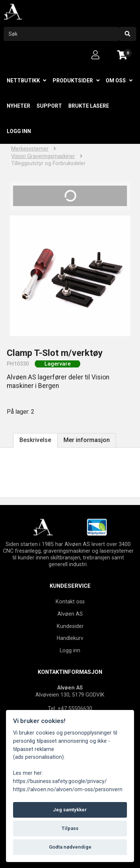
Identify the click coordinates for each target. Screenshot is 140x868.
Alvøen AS (70, 614)
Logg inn (19, 131)
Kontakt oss (70, 602)
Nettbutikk (23, 81)
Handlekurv (70, 638)
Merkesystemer (30, 149)
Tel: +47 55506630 (70, 708)
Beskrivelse (35, 440)
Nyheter (18, 106)
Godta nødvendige (70, 847)
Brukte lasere (89, 106)
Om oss (116, 81)
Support (49, 106)
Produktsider (73, 81)
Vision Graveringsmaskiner (43, 156)
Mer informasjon (87, 440)
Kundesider (70, 626)
